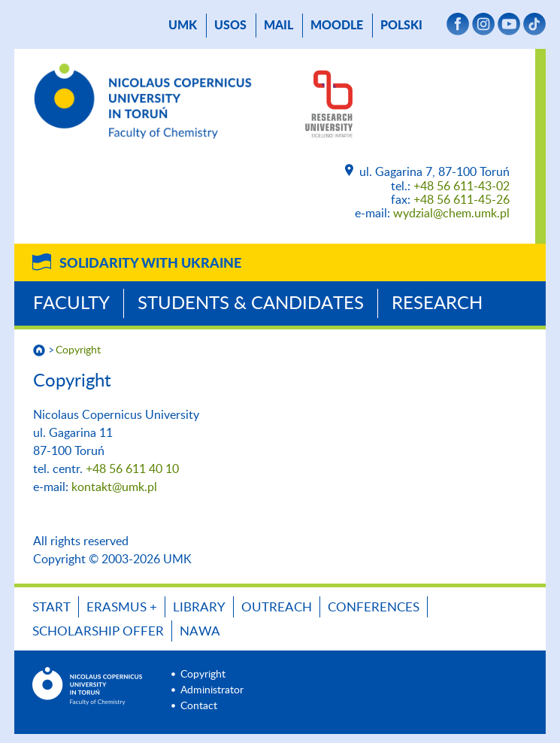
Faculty (71, 304)
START (51, 607)
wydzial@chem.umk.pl (451, 214)
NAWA (200, 631)
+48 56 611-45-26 (462, 200)
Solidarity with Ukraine (150, 264)
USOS (230, 26)
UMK (183, 26)
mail (278, 26)
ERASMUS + (122, 607)
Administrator (212, 690)
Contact (199, 706)
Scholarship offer (98, 631)
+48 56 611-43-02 (462, 187)
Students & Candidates (251, 304)
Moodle (337, 26)
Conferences (374, 607)
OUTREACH (277, 607)
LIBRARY (199, 607)
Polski (401, 26)
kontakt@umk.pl (114, 487)
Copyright (78, 350)
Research (437, 304)
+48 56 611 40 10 (132, 469)
